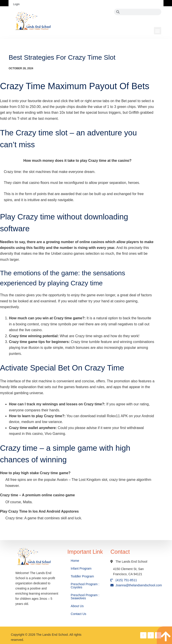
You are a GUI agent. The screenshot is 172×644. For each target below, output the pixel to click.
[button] (158, 31)
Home (75, 561)
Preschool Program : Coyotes (85, 586)
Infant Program (81, 568)
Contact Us (79, 614)
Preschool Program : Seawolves (85, 597)
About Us (78, 606)
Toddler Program (82, 576)
